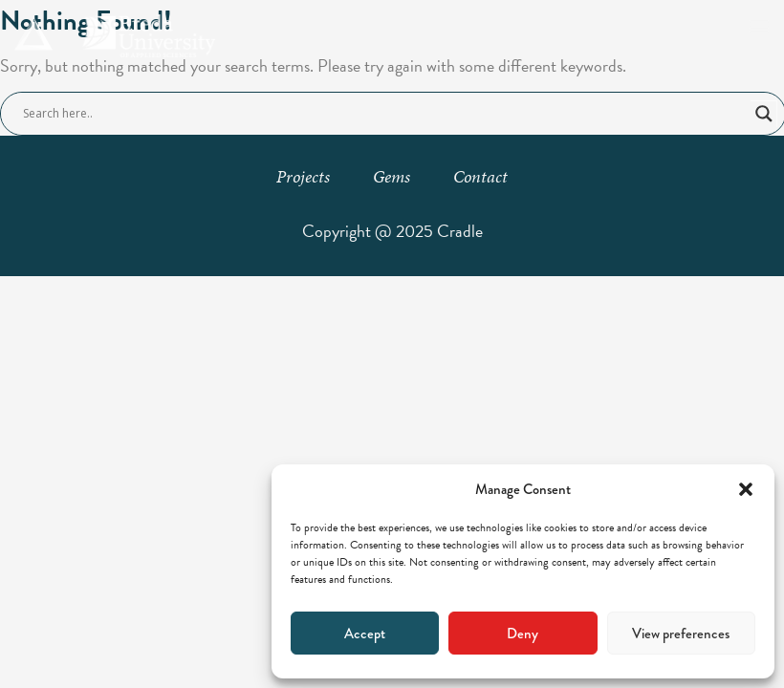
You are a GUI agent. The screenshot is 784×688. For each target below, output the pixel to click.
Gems (392, 176)
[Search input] (384, 114)
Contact (480, 176)
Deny (523, 634)
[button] (746, 489)
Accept (365, 634)
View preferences (681, 634)
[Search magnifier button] (764, 114)
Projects (303, 176)
